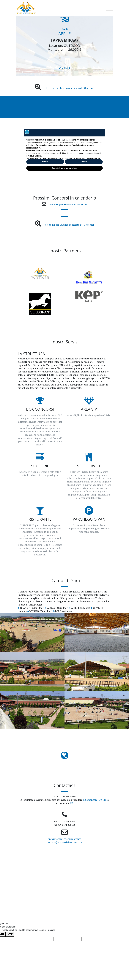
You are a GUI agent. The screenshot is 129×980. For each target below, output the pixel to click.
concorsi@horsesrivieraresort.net (68, 205)
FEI (72, 803)
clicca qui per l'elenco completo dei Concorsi (69, 88)
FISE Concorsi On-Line (95, 800)
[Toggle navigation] (110, 8)
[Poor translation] (10, 934)
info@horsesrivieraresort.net (65, 839)
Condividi (65, 68)
